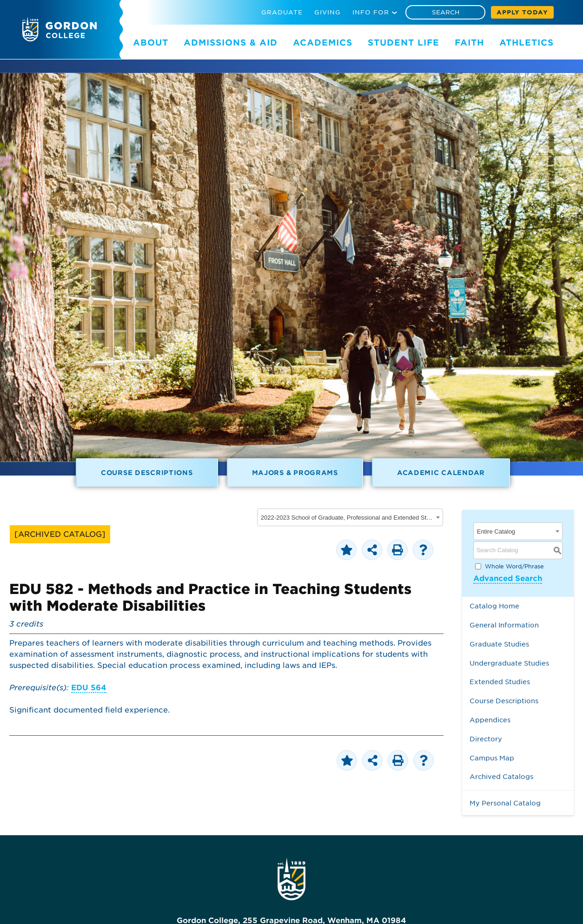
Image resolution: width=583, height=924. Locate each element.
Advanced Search (508, 578)
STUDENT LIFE (404, 43)
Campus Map (492, 758)
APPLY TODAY (522, 12)
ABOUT (151, 43)
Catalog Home (494, 606)
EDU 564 (89, 688)
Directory (486, 739)
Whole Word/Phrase (514, 566)
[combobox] (350, 517)
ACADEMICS (323, 43)
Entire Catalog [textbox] (496, 531)
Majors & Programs (295, 472)
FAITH (469, 43)
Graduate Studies (499, 644)
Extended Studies (500, 682)
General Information (504, 625)
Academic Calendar (441, 472)
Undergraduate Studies (509, 663)
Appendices (490, 720)
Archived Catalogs (501, 776)
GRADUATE (282, 12)
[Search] (445, 12)
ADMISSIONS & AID (231, 43)
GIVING (328, 12)
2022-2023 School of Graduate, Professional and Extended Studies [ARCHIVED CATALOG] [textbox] (347, 518)
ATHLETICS (527, 43)
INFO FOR (371, 12)
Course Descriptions (147, 472)
